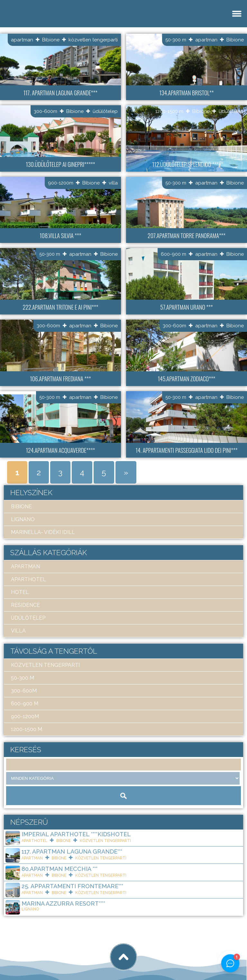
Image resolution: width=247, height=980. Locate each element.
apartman (22, 40)
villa (113, 183)
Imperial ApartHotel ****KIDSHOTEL (76, 834)
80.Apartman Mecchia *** (59, 869)
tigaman (85, 952)
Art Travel (50, 952)
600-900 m (174, 254)
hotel (20, 592)
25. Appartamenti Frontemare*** (72, 886)
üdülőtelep (105, 111)
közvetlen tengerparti (93, 40)
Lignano (23, 519)
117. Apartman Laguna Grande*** (72, 851)
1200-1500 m (169, 111)
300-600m (46, 111)
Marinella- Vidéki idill (43, 532)
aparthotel (28, 579)
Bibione (51, 40)
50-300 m (176, 40)
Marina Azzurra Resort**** (63, 903)
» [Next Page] (126, 472)
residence (25, 605)
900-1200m (61, 183)
